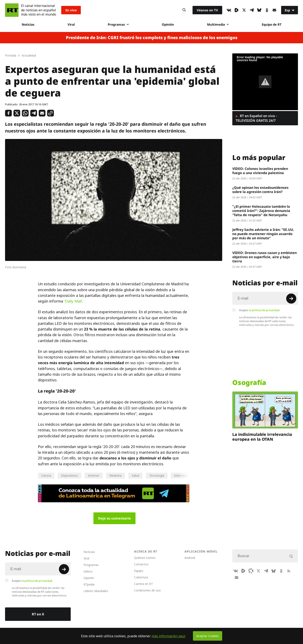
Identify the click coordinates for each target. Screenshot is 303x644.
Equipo (139, 571)
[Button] (184, 10)
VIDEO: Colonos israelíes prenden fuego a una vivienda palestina (260, 171)
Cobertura (141, 577)
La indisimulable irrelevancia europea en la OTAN (262, 437)
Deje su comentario (114, 518)
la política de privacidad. (264, 310)
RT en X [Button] (38, 614)
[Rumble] (237, 10)
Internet (94, 475)
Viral (71, 24)
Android (190, 558)
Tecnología (157, 475)
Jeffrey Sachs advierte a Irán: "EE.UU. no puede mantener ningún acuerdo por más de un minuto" (263, 234)
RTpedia (89, 584)
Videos (88, 571)
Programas (118, 24)
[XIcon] (244, 10)
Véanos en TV (207, 10)
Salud (135, 475)
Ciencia (46, 475)
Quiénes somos (145, 558)
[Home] (12, 10)
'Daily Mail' (73, 301)
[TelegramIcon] (252, 10)
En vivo (71, 10)
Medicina (116, 475)
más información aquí (168, 636)
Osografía (249, 382)
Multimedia (218, 24)
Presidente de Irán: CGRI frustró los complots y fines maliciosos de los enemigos (152, 38)
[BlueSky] (259, 10)
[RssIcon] (289, 571)
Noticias (28, 24)
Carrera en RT (144, 584)
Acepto (260, 310)
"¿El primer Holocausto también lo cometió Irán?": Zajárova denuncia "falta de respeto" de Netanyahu (261, 211)
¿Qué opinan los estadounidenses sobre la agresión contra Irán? (260, 190)
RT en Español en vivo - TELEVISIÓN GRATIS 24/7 (256, 118)
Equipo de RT (272, 24)
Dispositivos (69, 475)
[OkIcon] (267, 10)
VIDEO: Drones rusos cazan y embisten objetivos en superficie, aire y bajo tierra (264, 257)
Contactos (141, 564)
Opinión (168, 24)
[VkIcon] (229, 10)
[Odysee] (251, 571)
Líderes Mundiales (96, 591)
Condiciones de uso (147, 590)
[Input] (265, 298)
